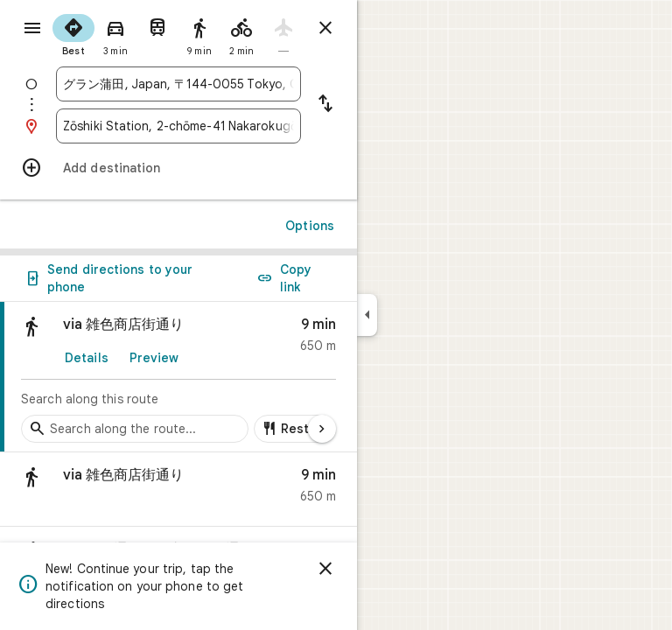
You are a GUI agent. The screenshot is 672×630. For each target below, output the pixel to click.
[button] (178, 490)
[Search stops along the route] (135, 429)
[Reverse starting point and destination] (325, 105)
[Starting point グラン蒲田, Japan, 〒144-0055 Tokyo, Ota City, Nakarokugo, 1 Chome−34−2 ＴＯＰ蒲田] (178, 84)
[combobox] (178, 84)
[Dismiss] (325, 569)
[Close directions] (325, 28)
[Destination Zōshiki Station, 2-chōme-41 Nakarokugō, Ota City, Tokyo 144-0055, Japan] (178, 126)
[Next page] (322, 429)
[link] (178, 377)
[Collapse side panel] (367, 315)
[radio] (73, 33)
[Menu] (32, 28)
